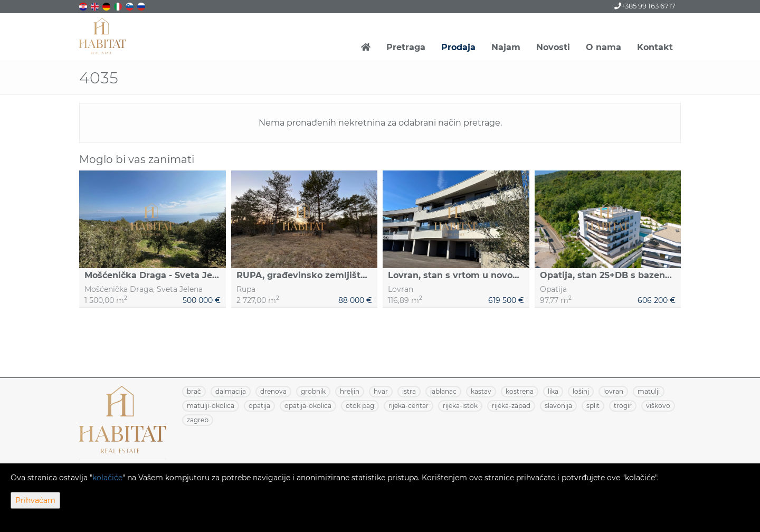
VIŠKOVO (658, 406)
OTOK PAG (360, 406)
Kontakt (655, 47)
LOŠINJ (581, 391)
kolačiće (107, 478)
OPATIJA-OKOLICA (308, 406)
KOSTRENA (520, 391)
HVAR (381, 391)
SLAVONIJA (558, 406)
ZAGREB (198, 420)
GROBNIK (313, 391)
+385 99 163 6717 (645, 6)
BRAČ (194, 391)
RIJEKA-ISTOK (460, 406)
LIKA (553, 391)
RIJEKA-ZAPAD (511, 406)
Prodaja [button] (458, 47)
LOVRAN (613, 391)
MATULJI (649, 391)
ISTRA (409, 391)
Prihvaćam (35, 500)
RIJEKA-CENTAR (408, 406)
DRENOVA (273, 391)
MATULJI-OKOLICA (211, 406)
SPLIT (593, 406)
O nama (604, 47)
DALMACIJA (231, 391)
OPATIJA (259, 406)
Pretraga (406, 47)
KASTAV (481, 391)
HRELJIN (350, 391)
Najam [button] (506, 47)
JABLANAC (443, 391)
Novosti (553, 47)
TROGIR (623, 406)
